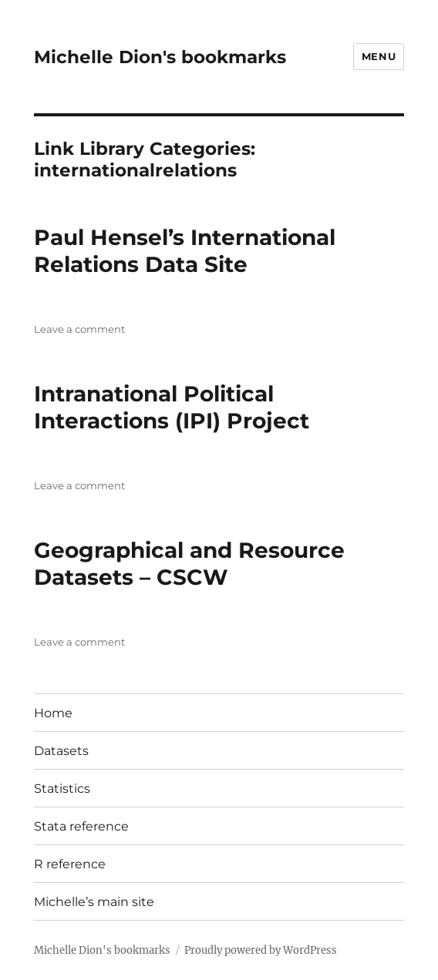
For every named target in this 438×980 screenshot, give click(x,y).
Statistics (62, 789)
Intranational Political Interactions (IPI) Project (172, 407)
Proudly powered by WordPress (261, 950)
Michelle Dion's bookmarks (160, 57)
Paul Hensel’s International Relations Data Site (185, 251)
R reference (70, 864)
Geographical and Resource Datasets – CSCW (189, 564)
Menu (379, 56)
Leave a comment (79, 329)
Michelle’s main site (94, 902)
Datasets (61, 751)
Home (53, 713)
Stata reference (81, 826)
